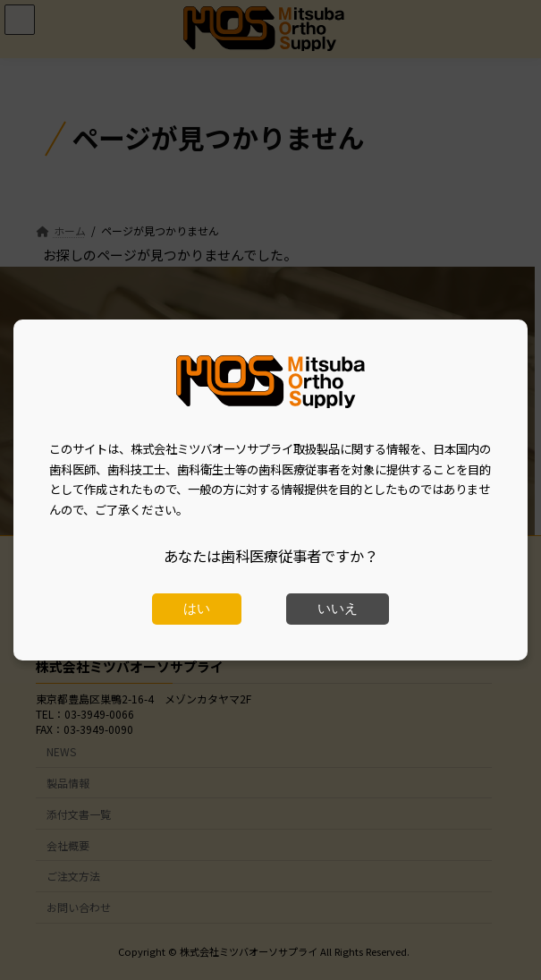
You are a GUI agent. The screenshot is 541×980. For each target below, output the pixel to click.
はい (197, 609)
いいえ (338, 609)
